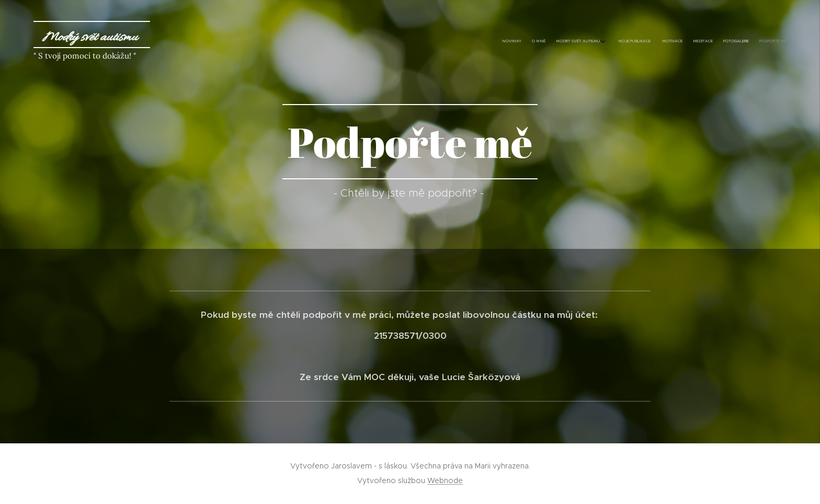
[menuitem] (707, 42)
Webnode (445, 480)
